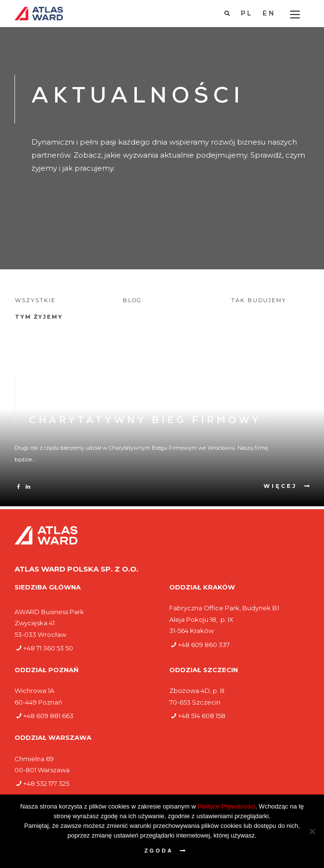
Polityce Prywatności (227, 806)
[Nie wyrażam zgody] (312, 831)
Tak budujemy (259, 300)
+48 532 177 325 (46, 783)
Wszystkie (35, 300)
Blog (132, 300)
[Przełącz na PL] (247, 14)
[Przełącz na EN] (269, 14)
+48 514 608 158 (202, 716)
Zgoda (159, 851)
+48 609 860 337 (204, 645)
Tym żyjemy (39, 317)
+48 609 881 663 (48, 716)
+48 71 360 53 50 (48, 648)
